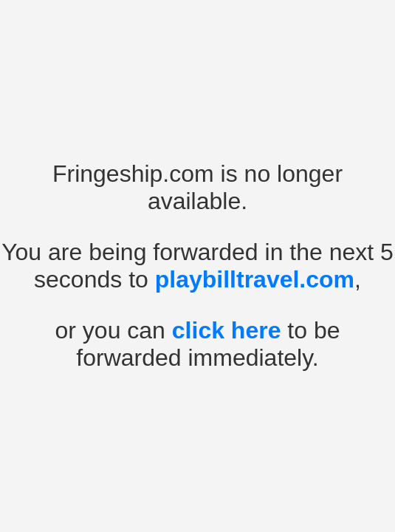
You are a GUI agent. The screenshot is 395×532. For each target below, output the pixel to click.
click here (227, 330)
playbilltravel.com (255, 279)
